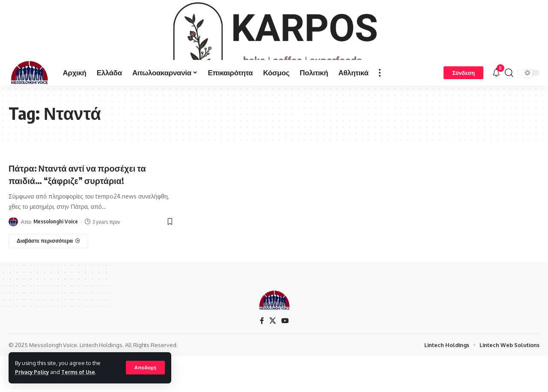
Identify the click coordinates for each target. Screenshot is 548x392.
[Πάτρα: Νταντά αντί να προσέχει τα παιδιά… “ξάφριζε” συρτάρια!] (48, 268)
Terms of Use (83, 372)
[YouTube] (285, 349)
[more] (380, 100)
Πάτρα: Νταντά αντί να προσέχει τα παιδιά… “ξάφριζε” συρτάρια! (85, 201)
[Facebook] (262, 349)
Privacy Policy (34, 372)
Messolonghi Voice (56, 249)
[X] (272, 349)
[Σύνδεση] (463, 100)
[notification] (496, 100)
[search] (509, 100)
